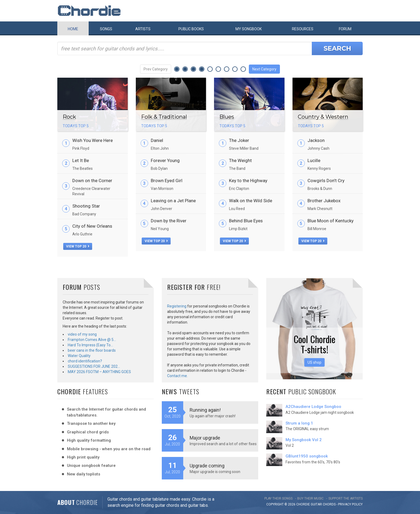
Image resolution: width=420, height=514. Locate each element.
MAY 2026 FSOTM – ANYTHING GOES (99, 372)
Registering (177, 306)
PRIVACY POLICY (350, 504)
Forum (345, 29)
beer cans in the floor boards (92, 350)
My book (249, 29)
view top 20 (78, 246)
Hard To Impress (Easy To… (90, 345)
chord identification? (85, 361)
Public (191, 29)
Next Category (264, 69)
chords (329, 504)
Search (337, 48)
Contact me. (177, 376)
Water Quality (79, 356)
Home (73, 29)
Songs (106, 29)
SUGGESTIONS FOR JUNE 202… (94, 366)
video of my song (82, 334)
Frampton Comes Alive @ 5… (92, 340)
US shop (314, 362)
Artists (143, 29)
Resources (303, 29)
